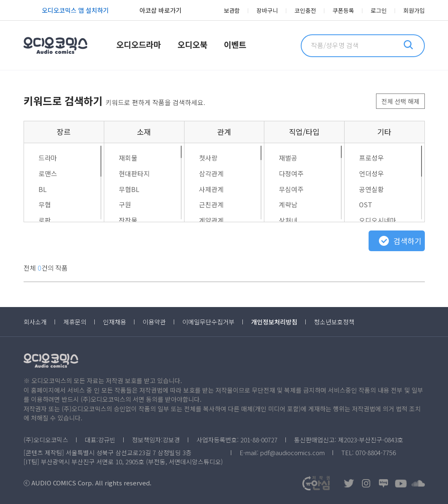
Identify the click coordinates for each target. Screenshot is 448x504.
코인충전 (305, 10)
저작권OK (316, 483)
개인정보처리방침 (274, 322)
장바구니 (267, 10)
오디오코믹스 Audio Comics (55, 46)
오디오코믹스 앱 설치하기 (66, 11)
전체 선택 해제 (400, 101)
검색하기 (407, 241)
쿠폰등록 (343, 10)
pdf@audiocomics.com (292, 452)
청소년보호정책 (334, 322)
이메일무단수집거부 (208, 322)
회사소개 (35, 322)
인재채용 (115, 322)
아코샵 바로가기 (151, 11)
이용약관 (154, 322)
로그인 (379, 10)
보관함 (232, 10)
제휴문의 (75, 322)
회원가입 (414, 10)
